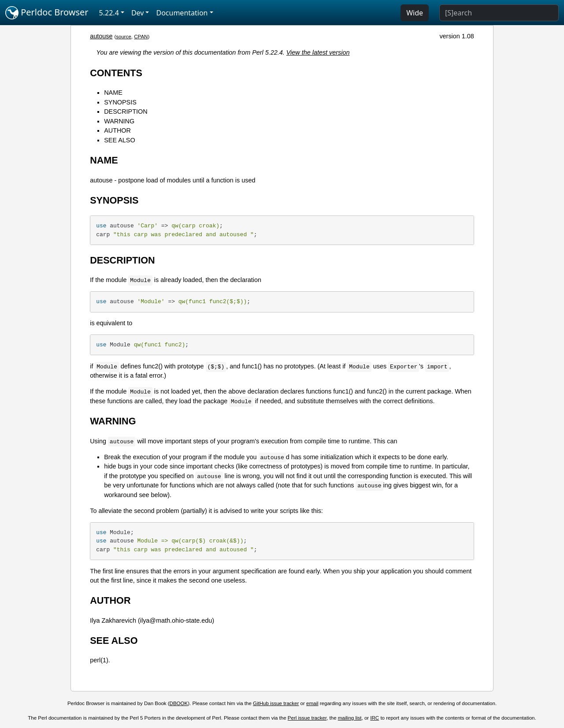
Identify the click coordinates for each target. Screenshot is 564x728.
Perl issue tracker (307, 718)
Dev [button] (138, 13)
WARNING (119, 121)
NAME (113, 93)
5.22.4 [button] (109, 13)
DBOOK (179, 703)
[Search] (499, 13)
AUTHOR (117, 130)
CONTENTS (116, 73)
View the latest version (318, 52)
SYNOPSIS (120, 102)
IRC (375, 718)
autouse (101, 36)
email (312, 703)
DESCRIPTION (126, 111)
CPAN (141, 37)
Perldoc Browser (47, 13)
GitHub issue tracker (276, 703)
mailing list (350, 718)
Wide (415, 13)
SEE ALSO (119, 140)
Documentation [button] (182, 13)
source (124, 37)
